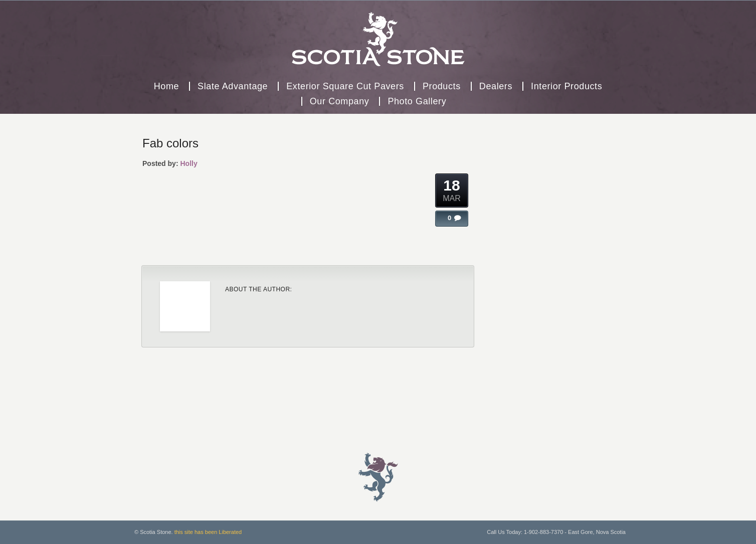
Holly (188, 163)
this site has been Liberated (208, 532)
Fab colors (170, 143)
